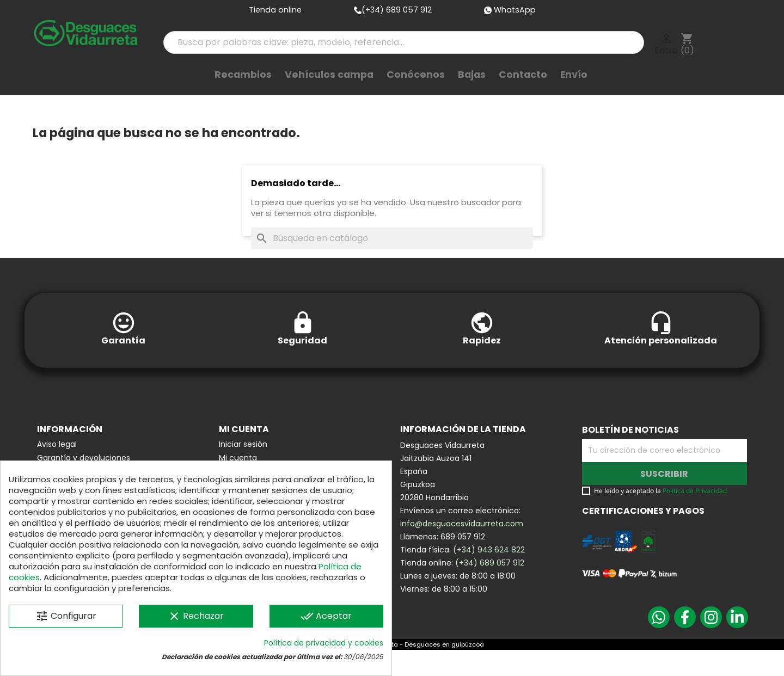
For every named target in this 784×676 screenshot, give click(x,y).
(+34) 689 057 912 (490, 589)
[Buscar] (392, 265)
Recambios (243, 92)
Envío (574, 92)
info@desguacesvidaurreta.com (462, 550)
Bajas (472, 92)
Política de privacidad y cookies (324, 643)
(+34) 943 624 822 (489, 576)
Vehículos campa (329, 92)
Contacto (523, 92)
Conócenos (416, 92)
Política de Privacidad (695, 517)
